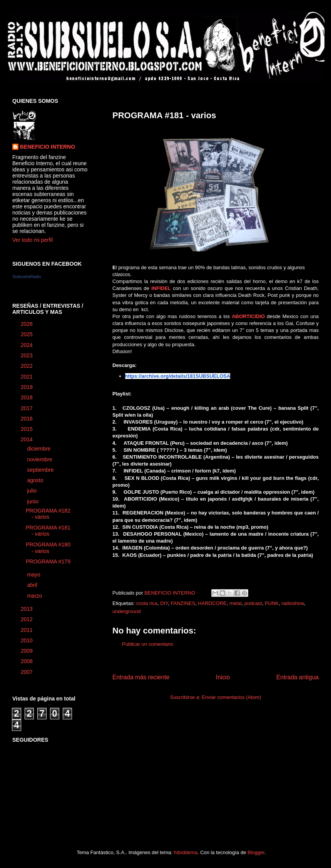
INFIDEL (161, 288)
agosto (36, 480)
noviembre (40, 459)
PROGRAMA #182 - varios (48, 514)
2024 (28, 345)
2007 (28, 672)
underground (127, 611)
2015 (28, 429)
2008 (28, 661)
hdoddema (185, 852)
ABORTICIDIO (248, 316)
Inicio (223, 677)
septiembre (41, 470)
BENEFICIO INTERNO (48, 147)
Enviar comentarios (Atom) (231, 697)
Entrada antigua (298, 677)
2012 (28, 619)
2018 (28, 397)
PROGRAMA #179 (48, 561)
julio (33, 491)
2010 (28, 640)
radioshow (293, 603)
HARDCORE (212, 603)
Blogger (256, 852)
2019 (28, 387)
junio (33, 501)
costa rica (147, 603)
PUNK (272, 603)
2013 (28, 609)
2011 (28, 630)
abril (33, 585)
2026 (28, 324)
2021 (28, 377)
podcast (253, 603)
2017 (28, 408)
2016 (28, 419)
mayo (34, 575)
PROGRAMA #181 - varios (48, 531)
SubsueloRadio (27, 276)
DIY (164, 603)
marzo (35, 596)
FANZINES (183, 603)
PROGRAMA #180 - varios (48, 548)
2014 (28, 439)
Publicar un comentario (148, 644)
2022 (28, 366)
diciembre (39, 449)
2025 (28, 334)
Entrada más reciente (141, 677)
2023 (28, 355)
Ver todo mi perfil (33, 240)
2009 (28, 651)
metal (236, 603)
